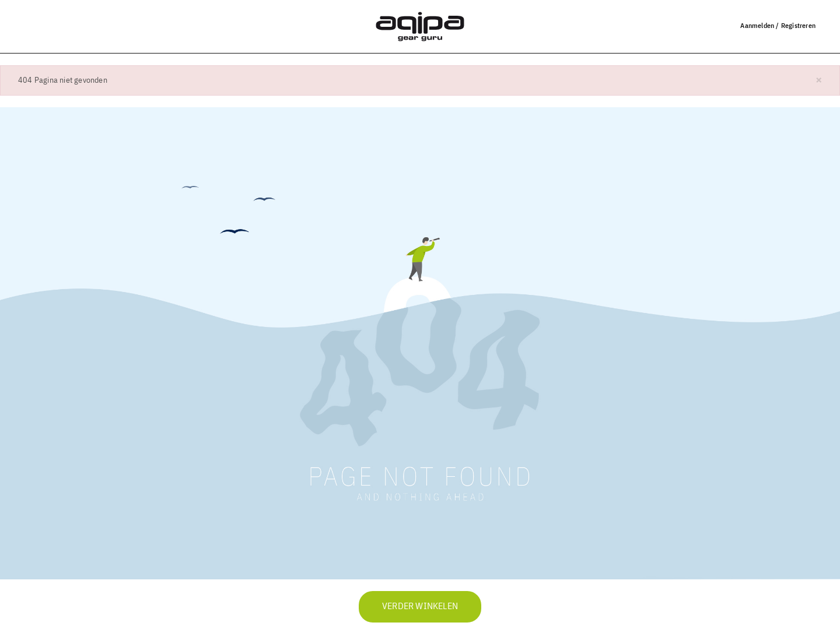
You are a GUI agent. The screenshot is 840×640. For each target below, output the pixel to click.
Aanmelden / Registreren (778, 25)
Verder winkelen (420, 607)
